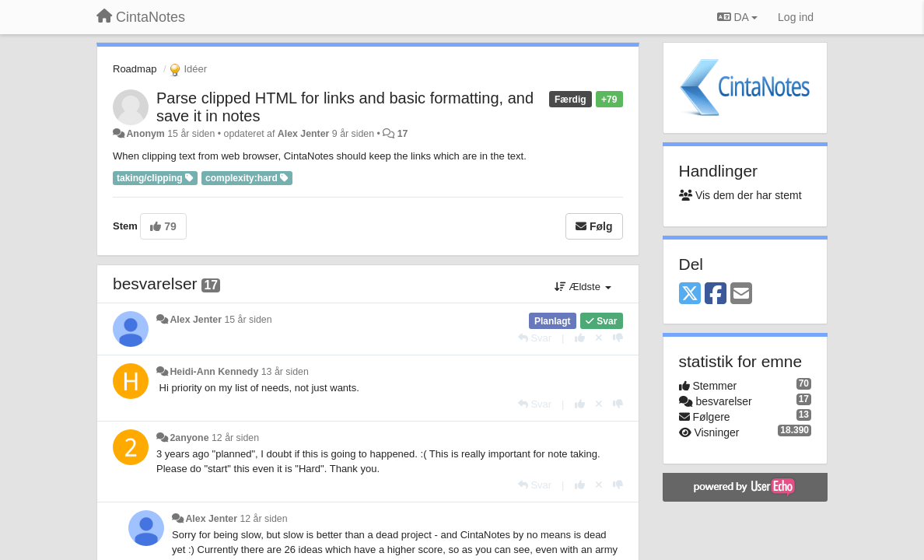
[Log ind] (796, 17)
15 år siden (248, 320)
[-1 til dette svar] (618, 338)
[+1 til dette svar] (580, 338)
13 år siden (285, 372)
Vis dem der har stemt (740, 195)
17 (403, 134)
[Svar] (535, 338)
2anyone (189, 438)
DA (737, 17)
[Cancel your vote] (599, 338)
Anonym (145, 134)
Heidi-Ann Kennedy (214, 372)
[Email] (741, 294)
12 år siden (235, 438)
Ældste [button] (583, 287)
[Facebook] (716, 294)
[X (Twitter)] (690, 294)
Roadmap (135, 69)
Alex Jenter (304, 134)
